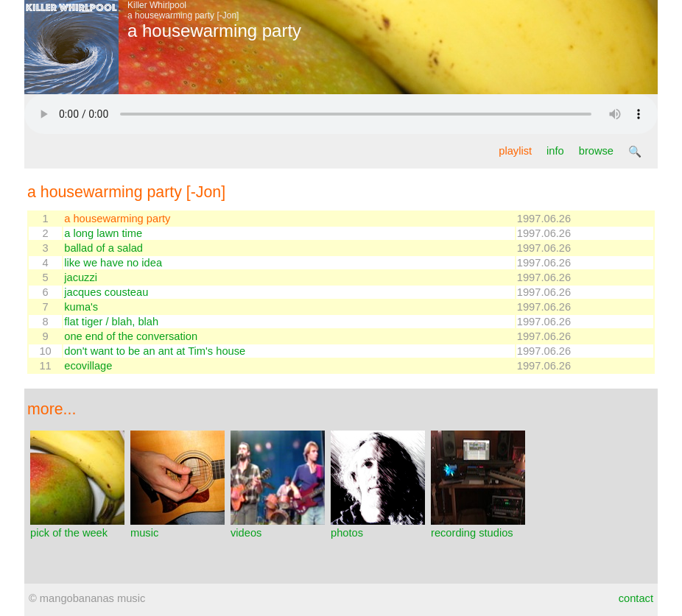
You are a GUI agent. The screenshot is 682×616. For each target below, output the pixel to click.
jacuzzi (81, 277)
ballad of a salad (103, 248)
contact (636, 598)
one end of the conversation (131, 336)
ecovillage (88, 366)
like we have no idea (113, 263)
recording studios (478, 527)
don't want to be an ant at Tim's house (155, 351)
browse (596, 151)
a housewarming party (117, 219)
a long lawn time (103, 233)
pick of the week (77, 527)
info (555, 151)
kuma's (81, 307)
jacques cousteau (106, 292)
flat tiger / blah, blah (111, 322)
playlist (515, 151)
